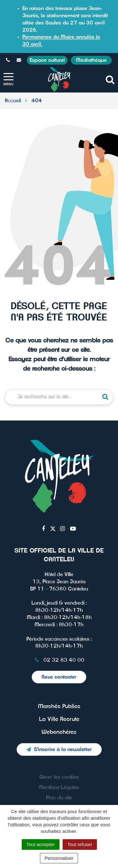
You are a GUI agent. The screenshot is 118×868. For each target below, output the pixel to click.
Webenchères (59, 732)
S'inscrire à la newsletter (59, 749)
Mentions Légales (59, 787)
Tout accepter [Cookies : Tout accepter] (41, 844)
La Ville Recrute (59, 719)
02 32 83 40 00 (59, 660)
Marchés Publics (59, 707)
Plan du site (59, 798)
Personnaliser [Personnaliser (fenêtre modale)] (59, 858)
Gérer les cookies (59, 777)
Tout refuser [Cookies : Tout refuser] (80, 844)
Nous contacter (59, 677)
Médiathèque (91, 60)
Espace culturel (47, 60)
